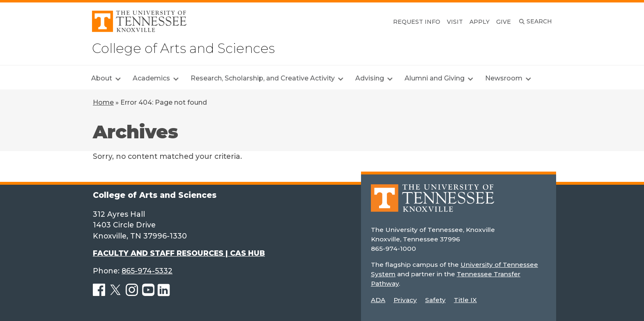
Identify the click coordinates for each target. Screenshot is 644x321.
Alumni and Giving (435, 78)
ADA (378, 300)
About (102, 78)
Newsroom (504, 78)
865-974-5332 (147, 271)
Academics (151, 78)
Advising (370, 78)
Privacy (405, 300)
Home (103, 102)
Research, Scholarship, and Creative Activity (263, 78)
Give (504, 22)
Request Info (417, 22)
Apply (480, 22)
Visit (455, 22)
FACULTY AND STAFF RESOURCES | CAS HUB (179, 253)
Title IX (465, 300)
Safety (435, 300)
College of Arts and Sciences (183, 48)
